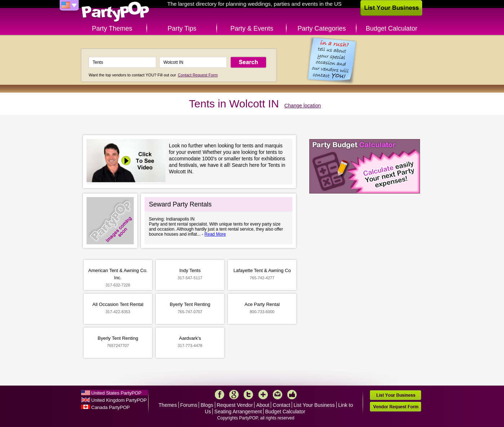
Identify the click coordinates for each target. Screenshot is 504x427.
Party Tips (182, 28)
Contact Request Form (198, 75)
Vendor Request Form (395, 407)
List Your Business (314, 405)
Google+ (234, 395)
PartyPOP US (115, 12)
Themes (168, 405)
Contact (282, 405)
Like (292, 395)
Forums (189, 405)
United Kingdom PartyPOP (119, 400)
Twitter (248, 395)
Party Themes (112, 28)
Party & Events (252, 28)
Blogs (207, 405)
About (263, 405)
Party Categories (322, 28)
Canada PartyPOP (110, 407)
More (263, 395)
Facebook (220, 395)
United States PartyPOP (116, 393)
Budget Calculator (392, 28)
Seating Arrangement (238, 412)
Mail (278, 395)
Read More (215, 234)
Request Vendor (235, 405)
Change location (303, 106)
